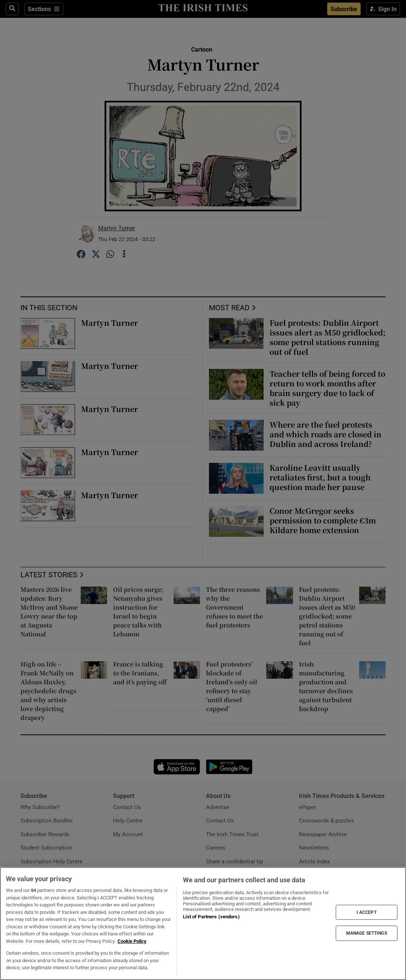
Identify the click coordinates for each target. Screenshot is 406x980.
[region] (203, 924)
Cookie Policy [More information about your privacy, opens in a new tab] (132, 941)
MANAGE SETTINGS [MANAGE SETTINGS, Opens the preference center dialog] (367, 933)
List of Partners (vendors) (211, 917)
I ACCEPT (367, 912)
